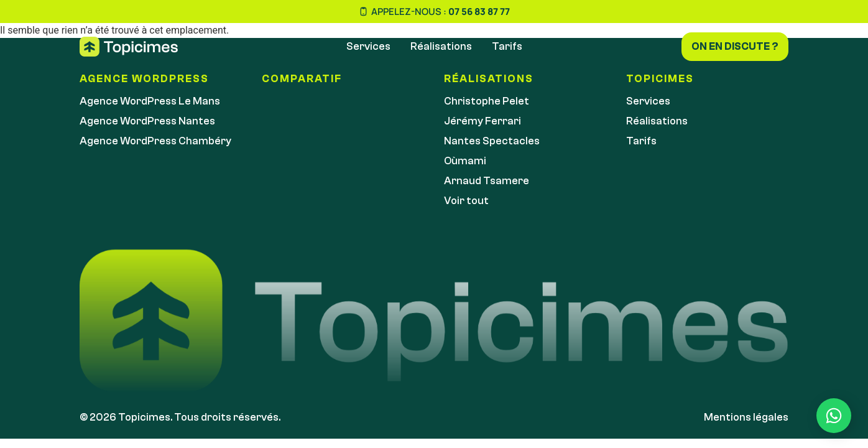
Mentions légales (746, 417)
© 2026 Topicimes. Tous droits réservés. (180, 417)
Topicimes (660, 79)
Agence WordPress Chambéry (155, 141)
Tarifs (507, 46)
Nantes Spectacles (492, 141)
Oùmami (465, 161)
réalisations (489, 79)
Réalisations (441, 46)
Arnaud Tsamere (487, 181)
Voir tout (466, 201)
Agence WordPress (144, 79)
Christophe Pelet (487, 101)
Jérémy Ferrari (482, 121)
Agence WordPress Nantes (147, 121)
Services (368, 46)
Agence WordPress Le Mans (150, 101)
